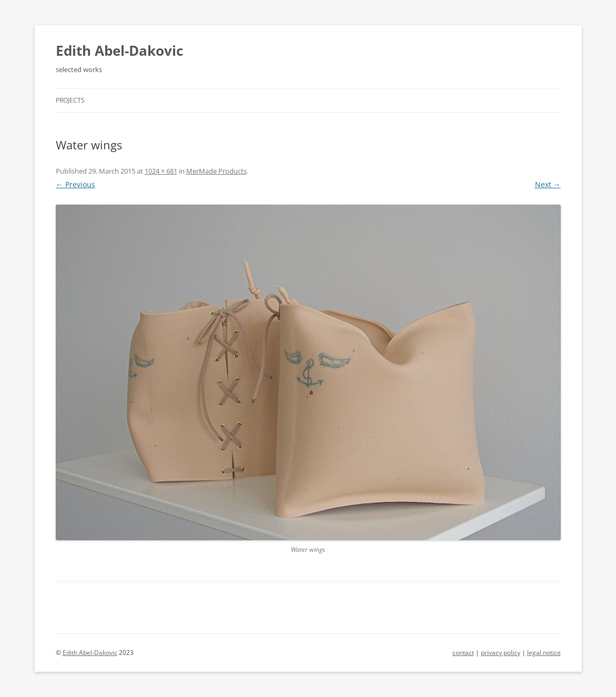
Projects (70, 100)
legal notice (544, 653)
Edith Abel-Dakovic (119, 50)
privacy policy (501, 653)
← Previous (75, 184)
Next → (548, 184)
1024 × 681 (161, 171)
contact (463, 653)
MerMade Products (216, 171)
